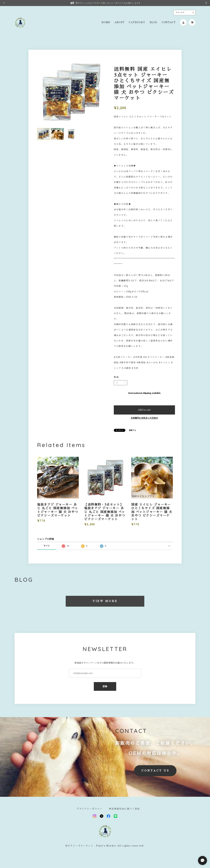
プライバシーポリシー (89, 809)
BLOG (154, 22)
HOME (106, 22)
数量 (116, 377)
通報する (132, 430)
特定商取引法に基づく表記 (124, 809)
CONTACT (169, 22)
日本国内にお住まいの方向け (144, 418)
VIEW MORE (105, 601)
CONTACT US (155, 771)
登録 (105, 686)
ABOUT (120, 22)
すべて (47, 546)
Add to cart (144, 410)
